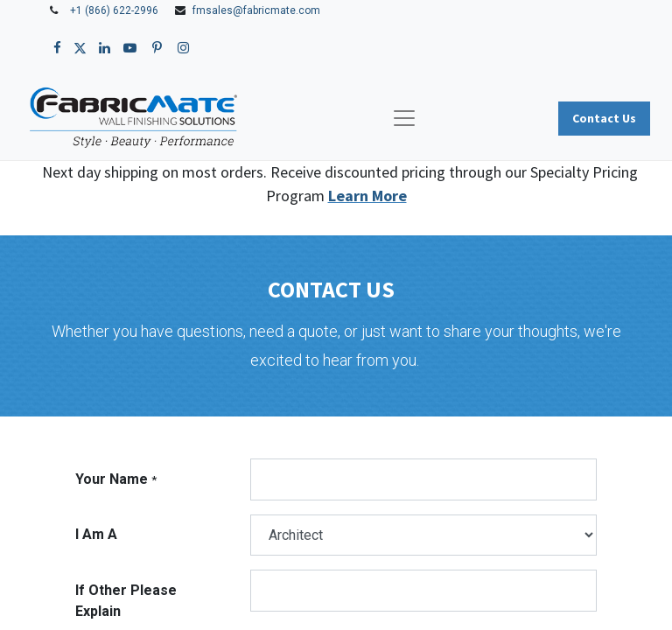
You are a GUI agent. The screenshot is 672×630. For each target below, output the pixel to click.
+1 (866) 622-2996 (114, 10)
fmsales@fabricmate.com (256, 10)
